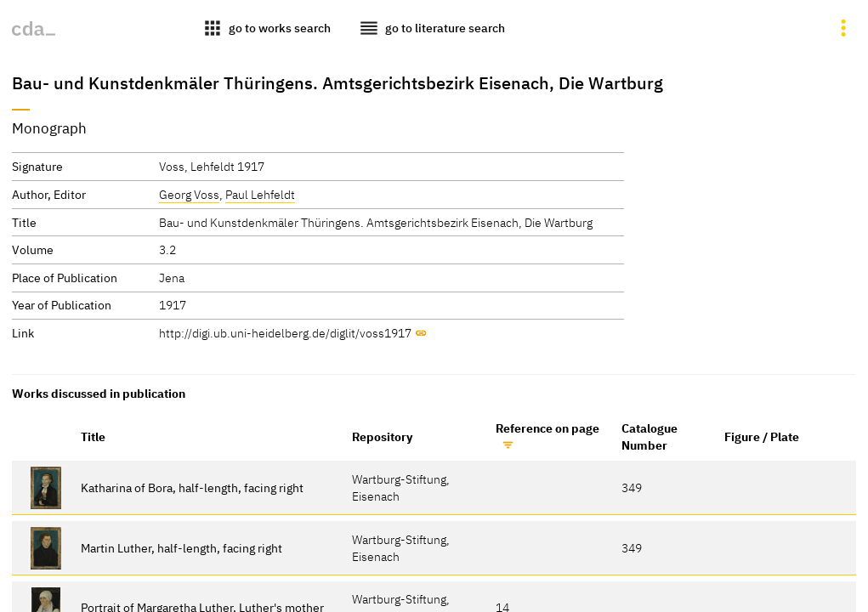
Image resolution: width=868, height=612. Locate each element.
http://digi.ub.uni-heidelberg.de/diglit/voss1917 (285, 333)
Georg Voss (189, 194)
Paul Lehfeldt (260, 194)
